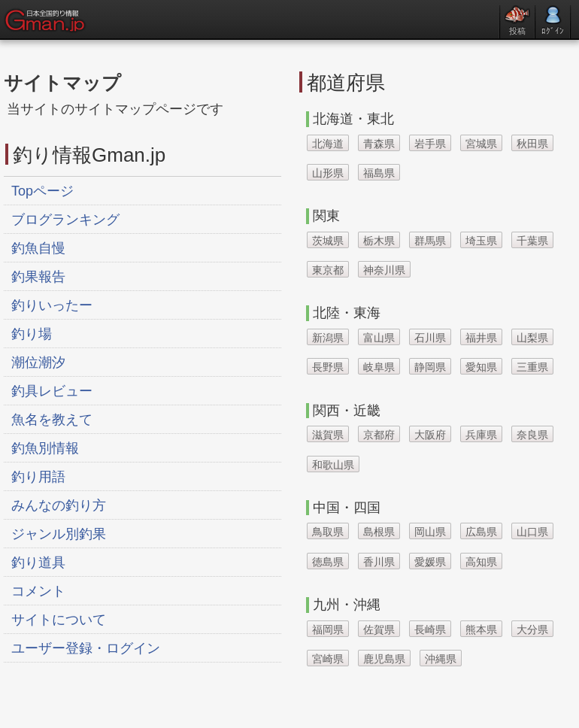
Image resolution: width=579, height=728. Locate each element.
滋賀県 (328, 435)
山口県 (532, 532)
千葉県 (532, 241)
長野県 (328, 367)
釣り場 (32, 334)
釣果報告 (38, 277)
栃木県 (379, 241)
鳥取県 (328, 532)
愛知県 (481, 367)
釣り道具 (38, 563)
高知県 (481, 562)
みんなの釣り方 (59, 505)
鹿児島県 (384, 659)
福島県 (379, 173)
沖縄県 (441, 659)
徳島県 (328, 562)
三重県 (532, 367)
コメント (38, 591)
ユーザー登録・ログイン (86, 648)
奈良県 (532, 435)
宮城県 (481, 144)
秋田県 (532, 144)
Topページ (42, 191)
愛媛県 (430, 562)
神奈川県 (384, 270)
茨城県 (328, 241)
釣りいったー (52, 305)
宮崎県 (328, 659)
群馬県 (430, 241)
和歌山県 (333, 465)
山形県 (328, 173)
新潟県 (328, 338)
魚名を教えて (52, 420)
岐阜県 (379, 367)
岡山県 (430, 532)
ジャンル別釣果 (59, 534)
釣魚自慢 (38, 248)
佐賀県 (379, 629)
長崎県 (430, 629)
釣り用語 (38, 477)
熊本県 (481, 629)
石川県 (430, 338)
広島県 (481, 532)
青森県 (379, 144)
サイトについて (59, 620)
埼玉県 (481, 241)
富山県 (379, 338)
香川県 (379, 562)
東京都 (328, 270)
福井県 (481, 338)
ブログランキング (65, 220)
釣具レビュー (52, 391)
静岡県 (430, 367)
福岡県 (328, 629)
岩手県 (430, 144)
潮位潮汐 (38, 362)
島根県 (379, 532)
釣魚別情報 (45, 448)
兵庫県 (481, 435)
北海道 (328, 144)
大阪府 (430, 435)
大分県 (532, 629)
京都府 (379, 435)
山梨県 (532, 338)
